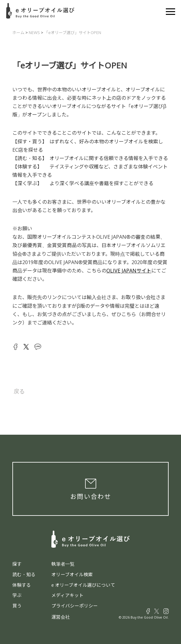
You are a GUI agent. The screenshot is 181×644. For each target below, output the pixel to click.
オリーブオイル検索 (72, 574)
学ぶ (17, 595)
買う (17, 606)
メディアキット (67, 595)
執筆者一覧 (63, 564)
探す (17, 564)
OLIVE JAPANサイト (129, 271)
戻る (19, 391)
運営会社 (61, 617)
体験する (22, 585)
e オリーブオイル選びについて (83, 585)
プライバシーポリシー (75, 606)
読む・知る (24, 574)
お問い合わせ (91, 496)
